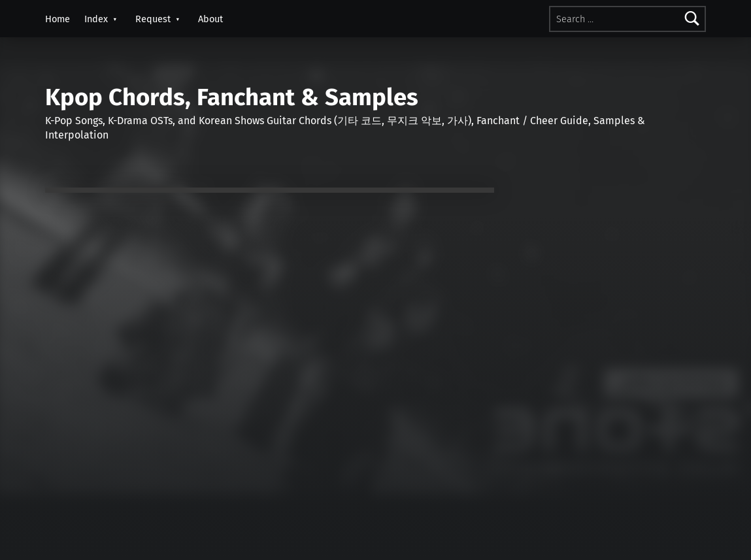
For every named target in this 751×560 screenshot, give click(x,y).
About (210, 19)
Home (58, 19)
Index (96, 19)
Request (153, 19)
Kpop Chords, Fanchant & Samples (232, 97)
